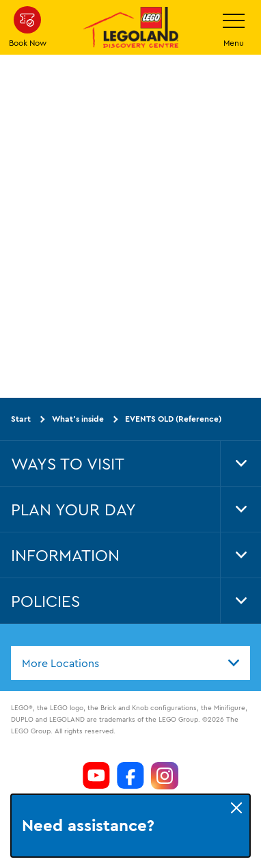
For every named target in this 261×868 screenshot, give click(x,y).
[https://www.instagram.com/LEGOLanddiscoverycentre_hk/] (165, 776)
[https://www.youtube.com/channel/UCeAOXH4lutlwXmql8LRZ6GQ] (96, 776)
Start (21, 419)
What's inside (78, 419)
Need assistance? (88, 826)
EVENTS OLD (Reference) (173, 419)
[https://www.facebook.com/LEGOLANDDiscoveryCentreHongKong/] (130, 776)
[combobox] (130, 663)
